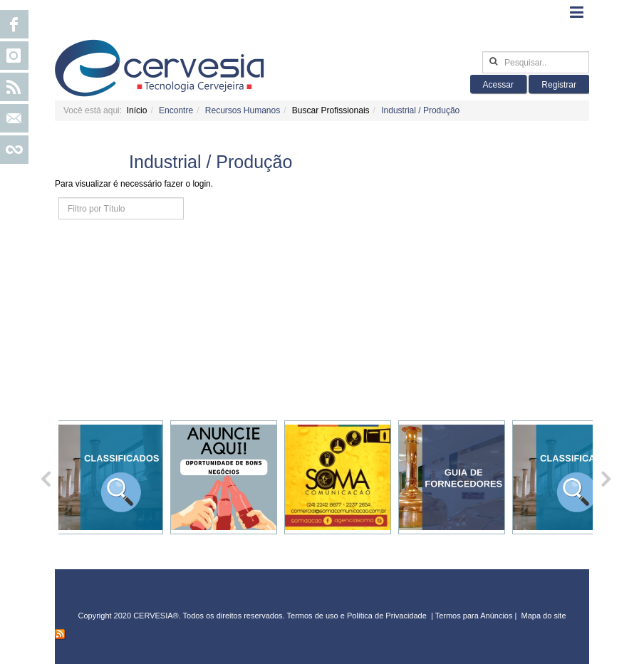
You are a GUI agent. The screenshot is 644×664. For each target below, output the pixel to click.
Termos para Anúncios (475, 616)
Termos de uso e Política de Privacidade (357, 616)
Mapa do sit (542, 616)
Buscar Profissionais (331, 110)
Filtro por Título (59, 198)
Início (137, 110)
